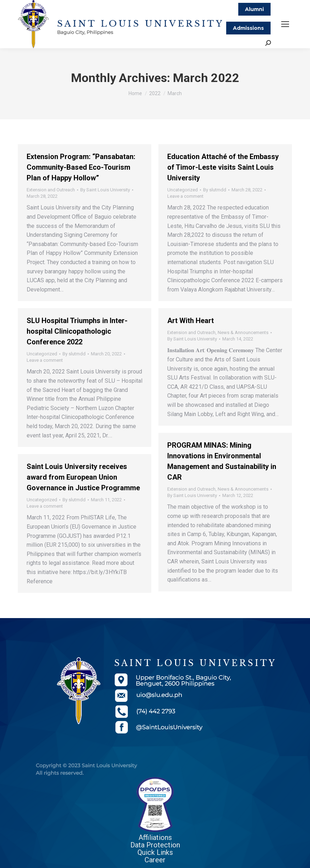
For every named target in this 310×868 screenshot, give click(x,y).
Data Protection (155, 845)
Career (155, 860)
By (105, 190)
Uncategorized (183, 190)
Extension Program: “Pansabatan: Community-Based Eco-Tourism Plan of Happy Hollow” (81, 167)
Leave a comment (185, 196)
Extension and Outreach (51, 190)
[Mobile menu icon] (285, 24)
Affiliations (155, 837)
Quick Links (155, 852)
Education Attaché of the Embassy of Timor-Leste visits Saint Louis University (223, 167)
